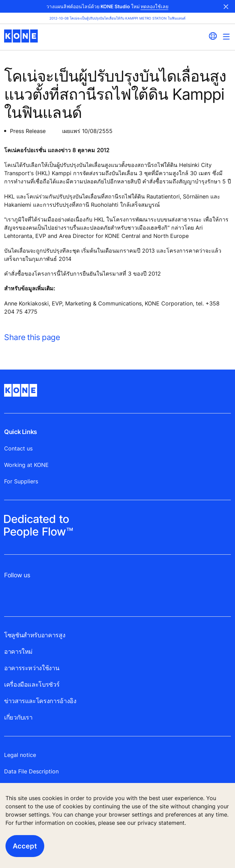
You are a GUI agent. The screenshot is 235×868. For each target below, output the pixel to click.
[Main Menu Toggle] (226, 37)
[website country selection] (213, 36)
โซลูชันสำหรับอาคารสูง (35, 635)
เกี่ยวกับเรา (18, 717)
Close (226, 6)
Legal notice (20, 755)
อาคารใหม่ (18, 652)
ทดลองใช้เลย (155, 6)
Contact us (18, 448)
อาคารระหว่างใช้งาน (32, 668)
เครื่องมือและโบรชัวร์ (32, 684)
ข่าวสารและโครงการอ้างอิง (40, 701)
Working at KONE (26, 465)
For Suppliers (21, 481)
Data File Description (31, 771)
